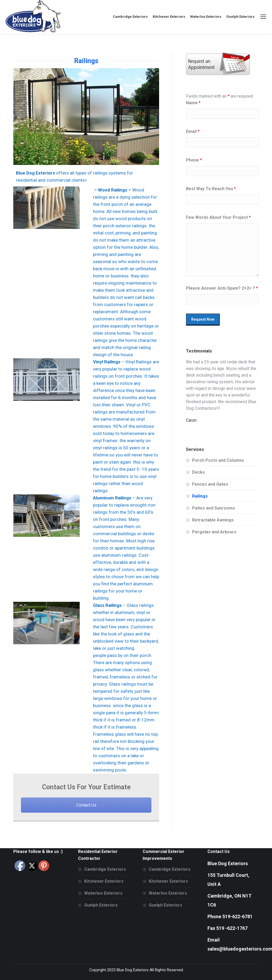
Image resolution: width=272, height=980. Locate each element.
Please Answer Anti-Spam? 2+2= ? (222, 288)
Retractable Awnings (213, 520)
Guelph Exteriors (101, 905)
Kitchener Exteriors (104, 881)
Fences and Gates (210, 484)
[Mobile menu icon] (263, 17)
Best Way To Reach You (211, 189)
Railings (200, 496)
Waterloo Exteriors (103, 893)
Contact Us (86, 805)
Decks (198, 472)
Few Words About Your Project (218, 217)
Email (193, 131)
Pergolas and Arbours (214, 532)
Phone (194, 160)
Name (193, 103)
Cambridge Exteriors (105, 869)
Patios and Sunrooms (214, 508)
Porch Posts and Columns (218, 460)
